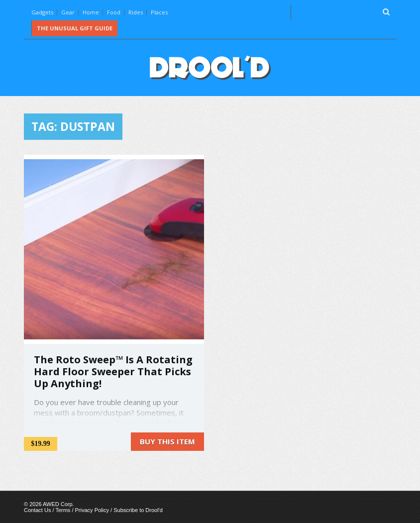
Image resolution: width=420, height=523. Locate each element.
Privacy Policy (92, 510)
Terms (63, 510)
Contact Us (37, 510)
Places (159, 12)
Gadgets (42, 12)
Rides (136, 12)
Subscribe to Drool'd (138, 510)
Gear (68, 12)
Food (114, 12)
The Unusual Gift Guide (75, 28)
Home (91, 12)
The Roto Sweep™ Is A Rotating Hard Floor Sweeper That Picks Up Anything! (113, 371)
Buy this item (167, 441)
